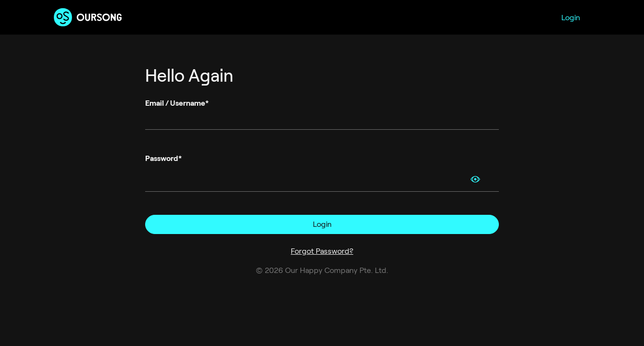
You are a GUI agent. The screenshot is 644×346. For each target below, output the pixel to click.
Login (571, 18)
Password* (163, 158)
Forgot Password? (322, 251)
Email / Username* (177, 103)
